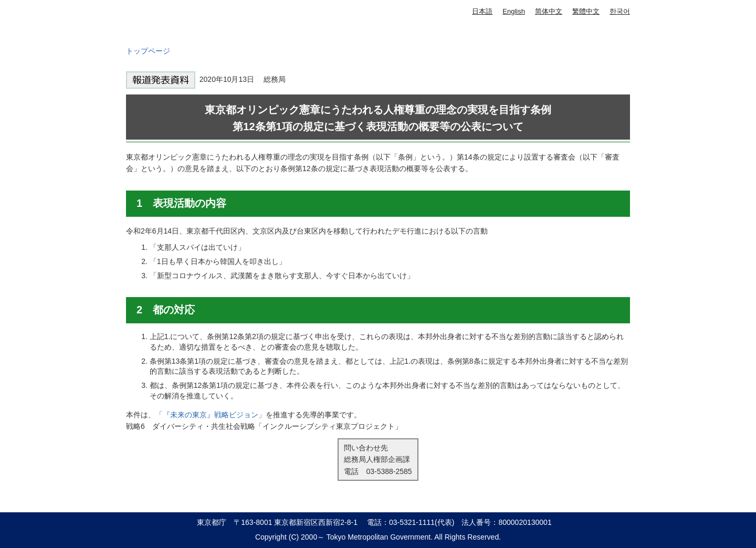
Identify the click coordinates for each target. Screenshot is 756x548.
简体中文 (549, 11)
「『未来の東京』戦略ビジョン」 (211, 415)
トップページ (148, 51)
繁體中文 (586, 11)
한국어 (620, 11)
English (514, 11)
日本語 (482, 11)
